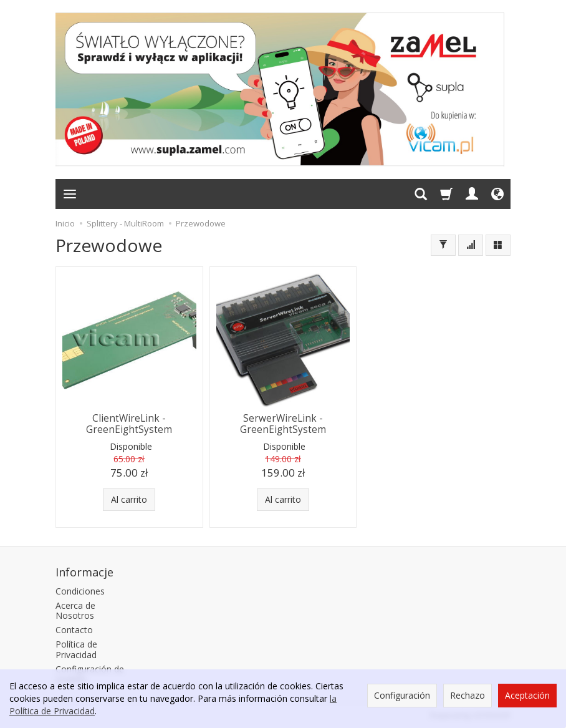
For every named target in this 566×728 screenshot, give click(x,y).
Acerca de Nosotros (75, 611)
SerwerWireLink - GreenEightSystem (283, 424)
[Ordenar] (471, 245)
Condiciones (80, 591)
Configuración (402, 695)
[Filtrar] (443, 245)
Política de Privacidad (76, 649)
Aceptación (527, 695)
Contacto (74, 630)
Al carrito (129, 499)
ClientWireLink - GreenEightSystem (129, 424)
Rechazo (468, 695)
